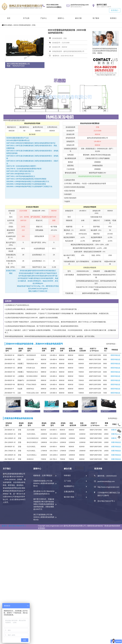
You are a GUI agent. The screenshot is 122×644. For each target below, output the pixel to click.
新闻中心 (61, 18)
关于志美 (26, 18)
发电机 (10, 25)
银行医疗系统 (69, 497)
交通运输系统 (69, 492)
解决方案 (78, 18)
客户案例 (96, 18)
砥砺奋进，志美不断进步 (43, 475)
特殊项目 (67, 475)
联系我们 (115, 10)
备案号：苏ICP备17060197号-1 (14, 526)
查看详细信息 (115, 355)
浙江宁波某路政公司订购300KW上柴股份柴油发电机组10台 (44, 517)
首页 (9, 18)
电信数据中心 (69, 486)
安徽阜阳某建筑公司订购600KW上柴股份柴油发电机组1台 (44, 483)
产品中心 (44, 18)
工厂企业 (67, 481)
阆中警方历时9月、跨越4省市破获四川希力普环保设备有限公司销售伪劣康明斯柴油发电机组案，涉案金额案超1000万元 (44, 504)
